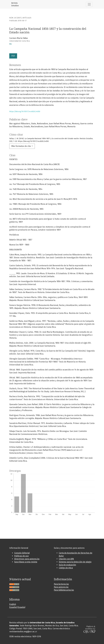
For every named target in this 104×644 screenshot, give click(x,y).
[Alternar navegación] (89, 4)
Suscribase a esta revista (26, 562)
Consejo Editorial (22, 553)
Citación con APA (66, 559)
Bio (11, 44)
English (13, 604)
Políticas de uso (21, 556)
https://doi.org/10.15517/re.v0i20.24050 (25, 112)
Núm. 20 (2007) (15, 18)
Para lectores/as (61, 584)
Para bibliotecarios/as (64, 590)
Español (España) (17, 607)
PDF (13, 56)
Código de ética (66, 568)
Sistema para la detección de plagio (75, 562)
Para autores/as (61, 587)
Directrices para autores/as (27, 559)
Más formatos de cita (21, 146)
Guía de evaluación (67, 565)
